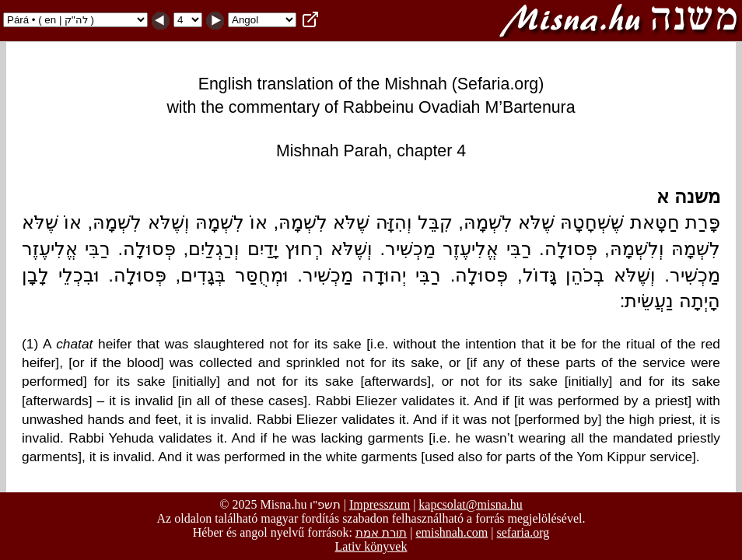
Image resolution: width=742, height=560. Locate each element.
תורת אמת (381, 532)
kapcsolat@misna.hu (470, 504)
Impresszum (380, 504)
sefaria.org (523, 532)
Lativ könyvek (371, 546)
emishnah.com (451, 532)
